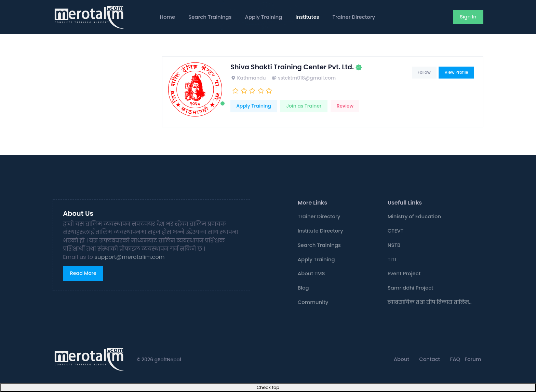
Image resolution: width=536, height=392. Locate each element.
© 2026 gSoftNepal (159, 360)
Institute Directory (320, 231)
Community (313, 302)
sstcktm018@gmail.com (304, 78)
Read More (83, 273)
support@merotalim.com (130, 257)
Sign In (468, 17)
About (401, 359)
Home (167, 17)
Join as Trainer (304, 106)
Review (345, 106)
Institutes (307, 17)
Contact (430, 359)
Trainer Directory (354, 17)
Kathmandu (248, 78)
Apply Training (264, 17)
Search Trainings (210, 17)
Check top (268, 387)
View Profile (457, 72)
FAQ (455, 359)
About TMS (311, 273)
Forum (473, 359)
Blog (303, 288)
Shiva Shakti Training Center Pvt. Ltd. (292, 67)
